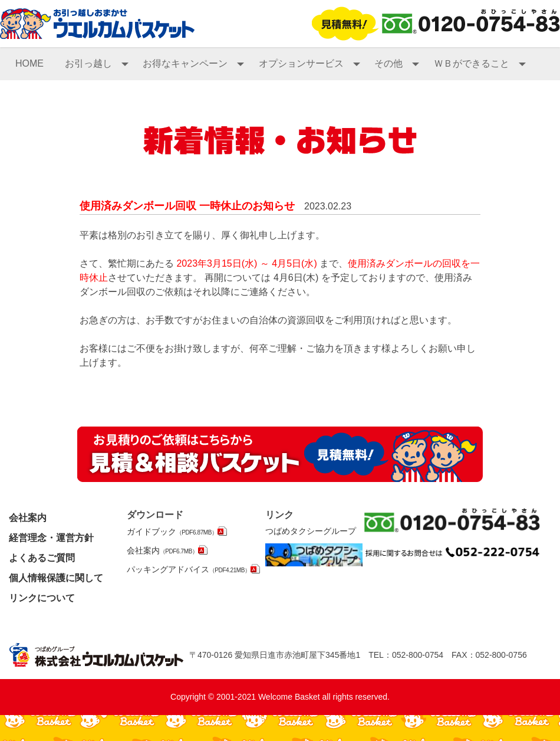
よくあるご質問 (42, 558)
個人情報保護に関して (56, 578)
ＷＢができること (480, 63)
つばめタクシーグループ (311, 531)
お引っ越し (97, 63)
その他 (397, 63)
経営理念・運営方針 (51, 538)
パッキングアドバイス (189, 569)
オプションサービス (309, 63)
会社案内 (28, 518)
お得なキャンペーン (193, 63)
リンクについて (42, 598)
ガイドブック (172, 532)
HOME (29, 63)
